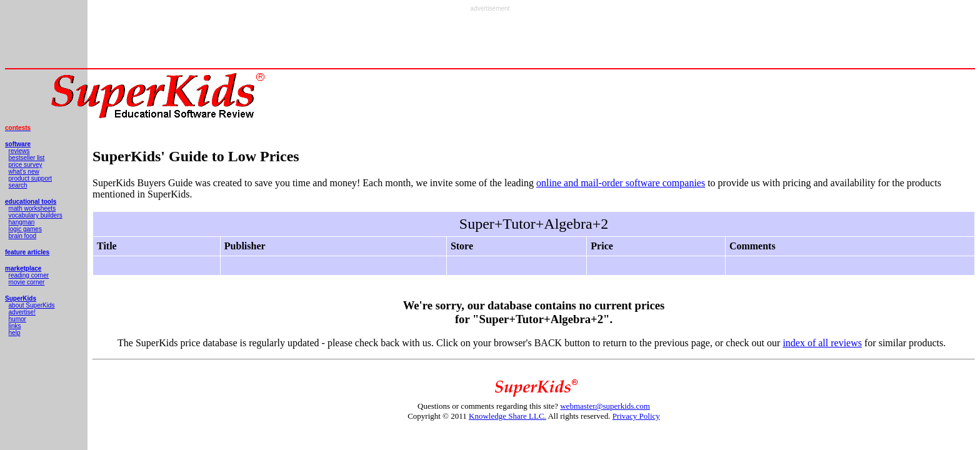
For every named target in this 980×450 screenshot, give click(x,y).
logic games (25, 229)
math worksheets (32, 208)
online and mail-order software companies (621, 183)
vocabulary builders (36, 215)
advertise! (22, 312)
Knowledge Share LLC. (507, 416)
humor (17, 319)
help (15, 333)
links (15, 326)
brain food (22, 236)
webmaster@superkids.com (605, 406)
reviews (19, 151)
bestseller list (27, 158)
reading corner (29, 275)
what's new (24, 172)
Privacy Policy (636, 416)
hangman (22, 222)
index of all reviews (822, 343)
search (18, 185)
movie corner (27, 282)
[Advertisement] (490, 40)
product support (31, 178)
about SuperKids (32, 305)
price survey (26, 165)
